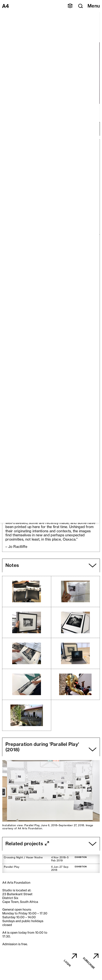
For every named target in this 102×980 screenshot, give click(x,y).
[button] (70, 6)
